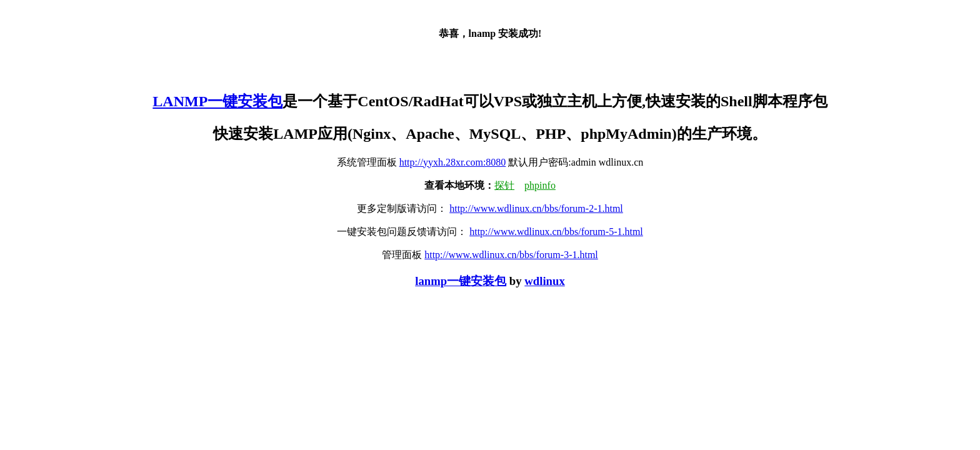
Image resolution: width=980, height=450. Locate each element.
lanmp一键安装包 (461, 281)
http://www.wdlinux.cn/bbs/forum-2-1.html (536, 208)
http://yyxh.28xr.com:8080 (453, 162)
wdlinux (544, 281)
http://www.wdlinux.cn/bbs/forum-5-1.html (556, 232)
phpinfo (540, 185)
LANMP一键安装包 (217, 101)
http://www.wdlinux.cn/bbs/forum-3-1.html (511, 255)
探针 (504, 185)
